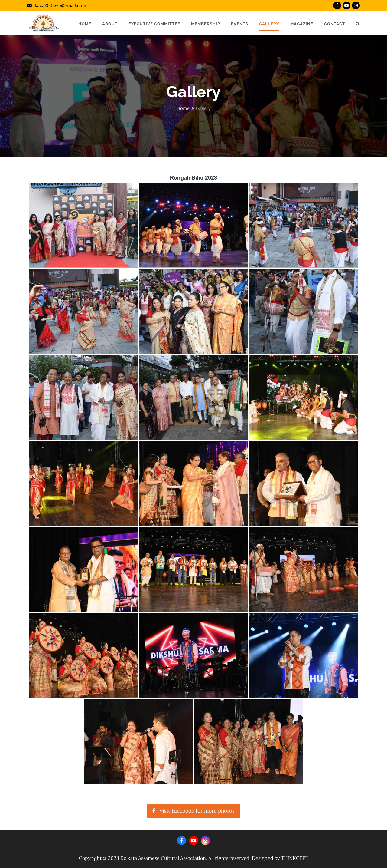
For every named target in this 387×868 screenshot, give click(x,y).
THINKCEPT (295, 858)
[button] (358, 23)
